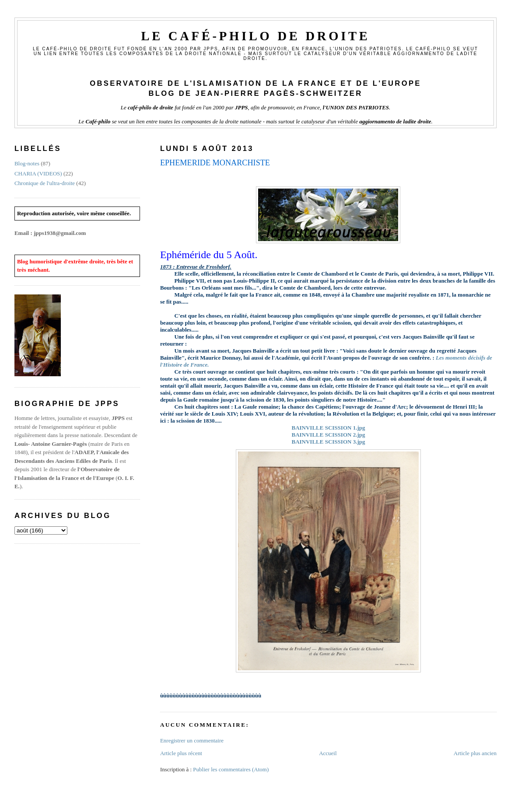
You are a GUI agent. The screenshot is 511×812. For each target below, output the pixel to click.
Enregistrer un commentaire (192, 740)
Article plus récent (181, 753)
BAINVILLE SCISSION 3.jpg (328, 442)
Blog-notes (27, 163)
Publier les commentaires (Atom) (231, 769)
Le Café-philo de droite (255, 36)
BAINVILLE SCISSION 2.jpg (328, 435)
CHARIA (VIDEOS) (38, 173)
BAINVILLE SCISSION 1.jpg (328, 428)
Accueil (328, 753)
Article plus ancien (475, 753)
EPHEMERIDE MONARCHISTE (215, 163)
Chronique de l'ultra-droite (45, 183)
